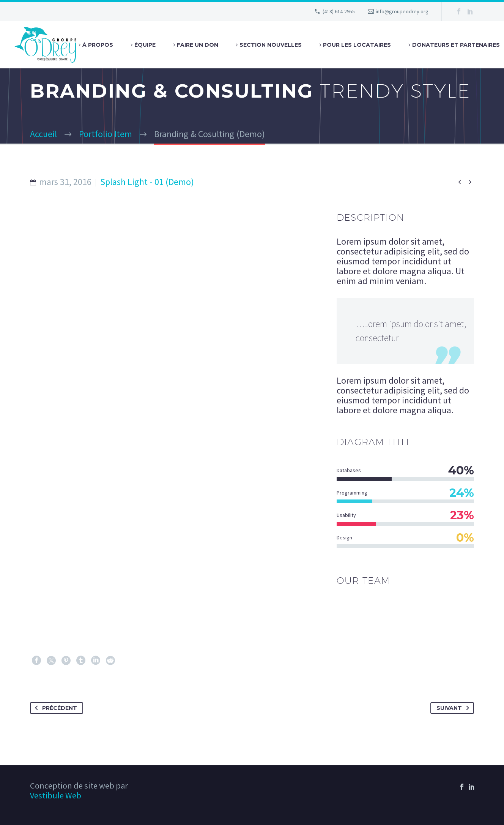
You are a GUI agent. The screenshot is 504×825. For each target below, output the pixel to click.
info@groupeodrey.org (402, 11)
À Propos (98, 45)
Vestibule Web (56, 795)
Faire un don (198, 45)
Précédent (54, 708)
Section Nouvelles (271, 45)
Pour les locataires (357, 45)
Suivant (454, 708)
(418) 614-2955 (339, 11)
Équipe (145, 45)
